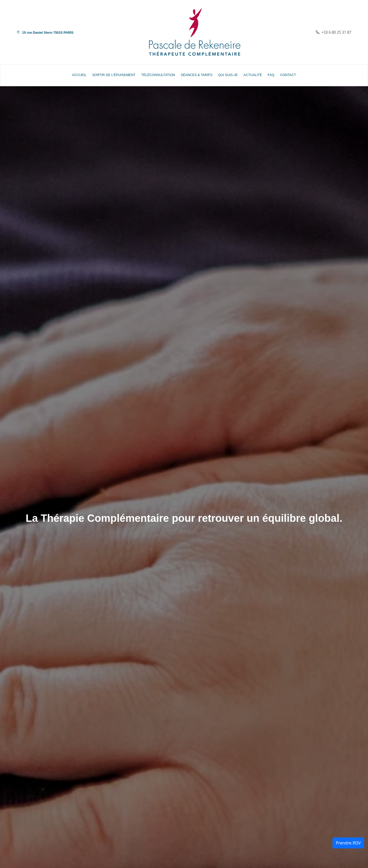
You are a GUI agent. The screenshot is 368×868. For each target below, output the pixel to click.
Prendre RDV (348, 843)
